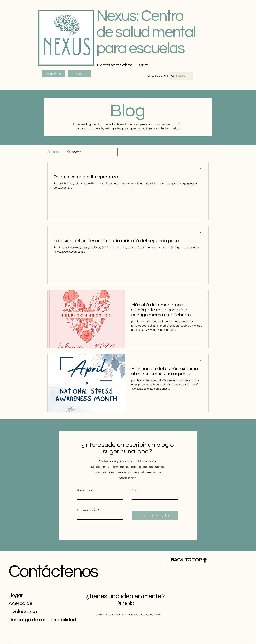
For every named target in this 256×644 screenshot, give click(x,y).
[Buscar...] (181, 76)
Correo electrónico (87, 510)
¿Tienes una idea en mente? (125, 596)
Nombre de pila (86, 490)
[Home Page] (53, 74)
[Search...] (91, 152)
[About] (79, 74)
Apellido (136, 490)
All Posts (53, 152)
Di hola (125, 603)
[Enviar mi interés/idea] (155, 515)
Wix (160, 615)
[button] (158, 76)
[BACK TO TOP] (189, 560)
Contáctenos (53, 572)
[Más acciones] (202, 169)
